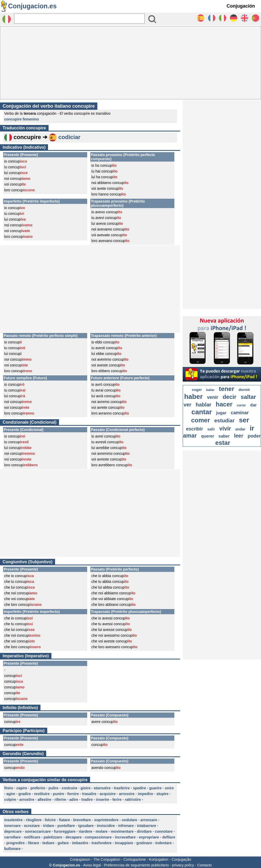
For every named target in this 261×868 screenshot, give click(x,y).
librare (34, 843)
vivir (225, 429)
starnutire (102, 788)
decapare (73, 837)
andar (240, 429)
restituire (42, 794)
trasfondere (102, 843)
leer (239, 436)
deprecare (13, 831)
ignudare (86, 826)
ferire (117, 800)
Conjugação (182, 859)
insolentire (13, 820)
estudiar (224, 421)
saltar (248, 397)
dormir (244, 390)
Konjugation (159, 859)
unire (169, 788)
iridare (49, 826)
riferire (60, 800)
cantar (202, 412)
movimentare (122, 831)
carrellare (12, 837)
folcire (50, 820)
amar (190, 436)
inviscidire (106, 826)
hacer (224, 404)
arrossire (127, 794)
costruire (69, 788)
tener (227, 389)
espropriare (149, 837)
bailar (210, 390)
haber (194, 396)
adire (74, 800)
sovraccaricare (38, 831)
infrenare (126, 826)
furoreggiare (65, 831)
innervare (12, 826)
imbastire (80, 843)
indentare (164, 843)
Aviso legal (92, 865)
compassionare (98, 837)
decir (230, 397)
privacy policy (183, 865)
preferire (38, 788)
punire (59, 794)
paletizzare (53, 837)
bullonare (12, 849)
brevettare (82, 820)
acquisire (108, 794)
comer (200, 420)
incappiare (124, 843)
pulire (54, 788)
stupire (162, 794)
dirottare (144, 831)
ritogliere (34, 820)
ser (244, 420)
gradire (24, 794)
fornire (73, 794)
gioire (86, 788)
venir (213, 397)
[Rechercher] (79, 19)
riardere (86, 831)
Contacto (205, 865)
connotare (164, 831)
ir (252, 428)
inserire (103, 800)
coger (197, 390)
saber (224, 436)
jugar (221, 413)
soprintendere (106, 820)
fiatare (64, 820)
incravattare (125, 837)
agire (11, 794)
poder (254, 436)
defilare (169, 837)
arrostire (27, 800)
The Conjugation (107, 859)
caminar (240, 413)
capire (22, 788)
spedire (139, 788)
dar (254, 405)
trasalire (89, 794)
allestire (45, 800)
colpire (10, 800)
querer (208, 436)
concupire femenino (22, 119)
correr (241, 405)
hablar (204, 405)
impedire (145, 794)
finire (9, 788)
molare (102, 831)
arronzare (149, 820)
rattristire (133, 800)
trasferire (122, 788)
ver (187, 405)
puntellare (66, 826)
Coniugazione (135, 859)
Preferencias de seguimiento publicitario (136, 865)
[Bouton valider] (152, 19)
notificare (32, 837)
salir (211, 429)
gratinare (144, 843)
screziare (32, 826)
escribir (195, 429)
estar (223, 443)
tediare (48, 843)
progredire (16, 843)
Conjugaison (80, 859)
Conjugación (241, 6)
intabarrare (147, 826)
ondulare (130, 820)
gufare (63, 843)
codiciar (69, 137)
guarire (155, 788)
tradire (87, 800)
